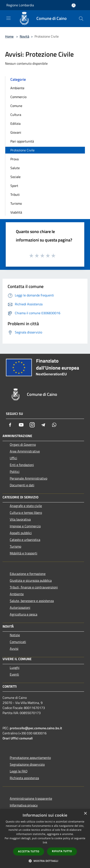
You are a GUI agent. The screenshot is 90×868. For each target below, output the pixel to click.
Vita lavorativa (20, 519)
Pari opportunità (22, 141)
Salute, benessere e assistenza (32, 601)
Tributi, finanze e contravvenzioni (34, 587)
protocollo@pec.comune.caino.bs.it (36, 728)
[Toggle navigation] (8, 18)
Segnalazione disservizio (27, 764)
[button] (45, 861)
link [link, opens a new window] (45, 843)
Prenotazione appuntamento (30, 758)
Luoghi (15, 668)
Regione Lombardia (20, 5)
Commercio (18, 97)
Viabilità (16, 212)
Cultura (16, 115)
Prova (15, 159)
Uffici (13, 458)
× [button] (85, 814)
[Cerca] (81, 19)
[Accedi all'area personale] (74, 5)
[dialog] (45, 839)
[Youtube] (21, 425)
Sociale (15, 177)
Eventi (14, 674)
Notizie (15, 635)
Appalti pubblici (21, 533)
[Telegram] (43, 425)
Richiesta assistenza (24, 778)
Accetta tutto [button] (29, 851)
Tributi (15, 195)
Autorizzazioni (20, 607)
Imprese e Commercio (25, 526)
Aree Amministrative (25, 451)
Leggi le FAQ (19, 771)
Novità (24, 36)
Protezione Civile (22, 150)
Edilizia (15, 123)
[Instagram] (32, 425)
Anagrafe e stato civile (26, 506)
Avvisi (14, 649)
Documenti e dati (22, 485)
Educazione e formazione (28, 574)
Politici (15, 472)
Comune (16, 106)
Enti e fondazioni (22, 465)
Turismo (16, 203)
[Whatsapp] (54, 425)
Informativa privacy (24, 805)
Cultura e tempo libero (26, 513)
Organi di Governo (23, 444)
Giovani (16, 132)
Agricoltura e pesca (24, 614)
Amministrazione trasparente (31, 798)
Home (9, 36)
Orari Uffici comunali (18, 738)
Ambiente (17, 88)
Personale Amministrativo (28, 478)
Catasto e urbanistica (25, 540)
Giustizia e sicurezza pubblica (31, 580)
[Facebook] (10, 425)
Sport (14, 186)
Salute (15, 168)
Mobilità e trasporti (24, 553)
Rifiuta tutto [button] (62, 851)
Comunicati (18, 642)
